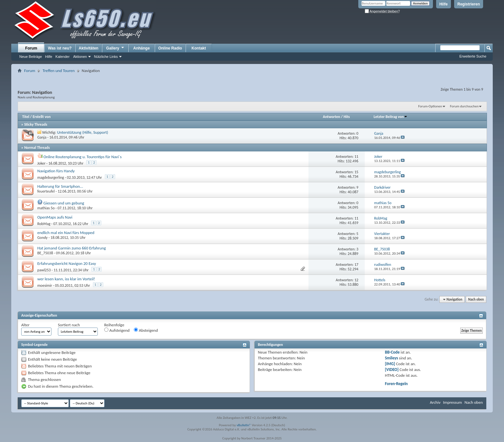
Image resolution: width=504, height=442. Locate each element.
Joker (41, 163)
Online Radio (170, 48)
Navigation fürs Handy (56, 171)
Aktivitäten (89, 48)
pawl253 (44, 270)
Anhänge (141, 48)
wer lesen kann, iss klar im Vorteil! (66, 279)
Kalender (62, 57)
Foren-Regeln (396, 384)
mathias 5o (46, 208)
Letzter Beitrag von (391, 117)
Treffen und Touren (59, 71)
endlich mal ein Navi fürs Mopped (66, 233)
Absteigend (146, 330)
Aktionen (80, 57)
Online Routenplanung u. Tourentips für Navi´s (82, 157)
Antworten (332, 117)
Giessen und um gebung (64, 203)
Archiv (435, 402)
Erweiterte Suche (473, 56)
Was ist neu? (60, 48)
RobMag (44, 224)
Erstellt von (41, 117)
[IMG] (390, 364)
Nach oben (476, 299)
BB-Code (392, 352)
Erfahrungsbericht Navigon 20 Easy (67, 263)
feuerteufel (46, 191)
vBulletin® (244, 425)
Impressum (452, 402)
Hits (347, 117)
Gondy (42, 238)
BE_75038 (45, 253)
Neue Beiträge (31, 57)
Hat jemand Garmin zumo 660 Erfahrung (72, 248)
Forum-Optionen (430, 106)
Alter (25, 325)
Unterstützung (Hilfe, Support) (83, 132)
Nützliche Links (106, 57)
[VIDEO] (392, 370)
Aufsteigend (117, 330)
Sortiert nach (69, 325)
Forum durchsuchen (464, 106)
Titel (26, 117)
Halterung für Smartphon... (60, 186)
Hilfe (444, 4)
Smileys (392, 358)
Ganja (42, 137)
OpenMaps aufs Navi (55, 217)
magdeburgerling (51, 177)
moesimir (45, 285)
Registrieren (469, 4)
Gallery (115, 48)
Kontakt (199, 48)
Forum (31, 48)
